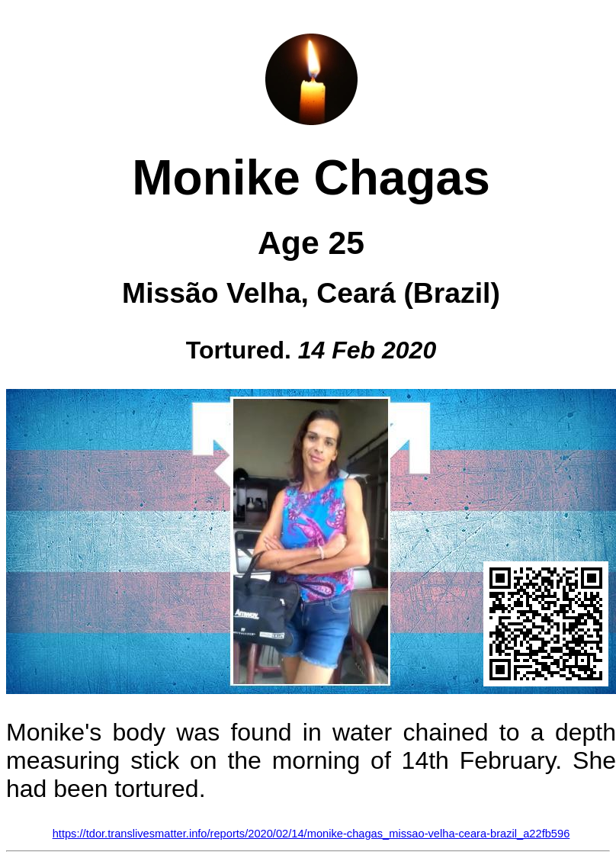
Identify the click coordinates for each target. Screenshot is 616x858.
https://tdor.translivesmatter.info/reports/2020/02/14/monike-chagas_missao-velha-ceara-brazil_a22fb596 (311, 834)
